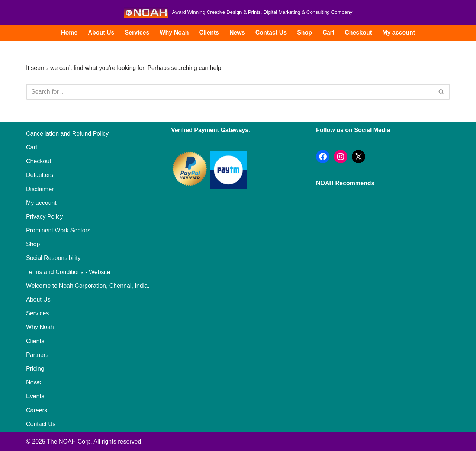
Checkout (358, 33)
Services (137, 33)
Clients (209, 33)
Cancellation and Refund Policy (67, 134)
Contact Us (271, 33)
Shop (305, 33)
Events (35, 396)
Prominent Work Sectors (58, 230)
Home (69, 33)
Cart (328, 33)
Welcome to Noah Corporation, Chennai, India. (88, 286)
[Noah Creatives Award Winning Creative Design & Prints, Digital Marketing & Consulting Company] (238, 12)
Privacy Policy (45, 217)
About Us (101, 33)
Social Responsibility (53, 258)
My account (399, 33)
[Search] (230, 92)
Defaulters (40, 175)
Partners (37, 355)
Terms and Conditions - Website (68, 272)
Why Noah (174, 33)
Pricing (35, 369)
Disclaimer (40, 189)
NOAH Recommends (345, 183)
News (237, 33)
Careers (37, 410)
